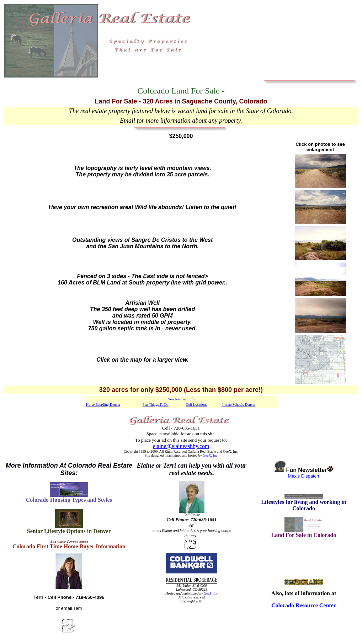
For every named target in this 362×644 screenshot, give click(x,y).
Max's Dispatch (304, 476)
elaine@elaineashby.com (181, 446)
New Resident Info (181, 399)
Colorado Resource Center (304, 605)
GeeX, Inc (210, 455)
